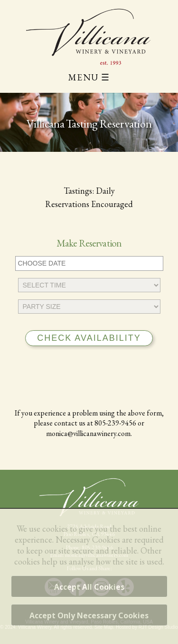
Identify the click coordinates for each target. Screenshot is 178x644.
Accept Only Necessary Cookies (89, 615)
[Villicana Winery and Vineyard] (89, 37)
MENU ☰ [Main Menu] (89, 77)
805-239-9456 (115, 423)
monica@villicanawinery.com (88, 433)
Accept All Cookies (89, 587)
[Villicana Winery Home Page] (89, 497)
